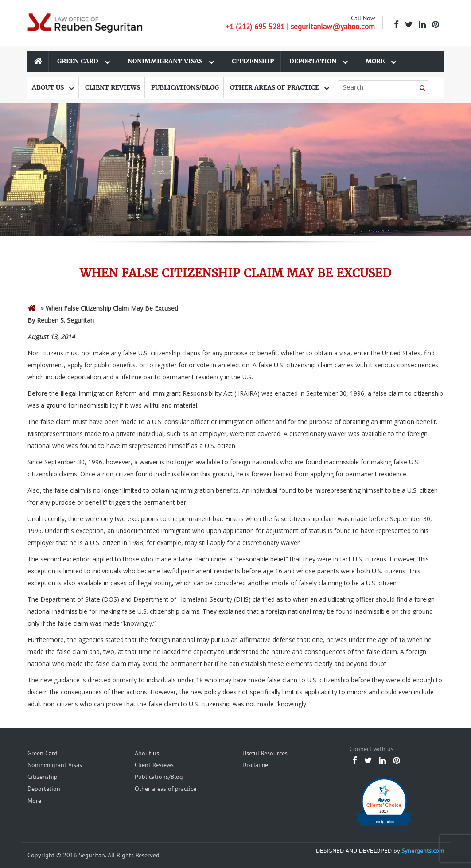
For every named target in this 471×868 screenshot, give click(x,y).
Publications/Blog (185, 87)
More (381, 61)
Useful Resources (265, 753)
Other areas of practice (280, 87)
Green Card (84, 61)
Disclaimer (256, 765)
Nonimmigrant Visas (171, 61)
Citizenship (253, 61)
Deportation (319, 61)
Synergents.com (423, 851)
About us (53, 87)
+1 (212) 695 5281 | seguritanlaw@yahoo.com (300, 27)
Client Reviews (113, 87)
